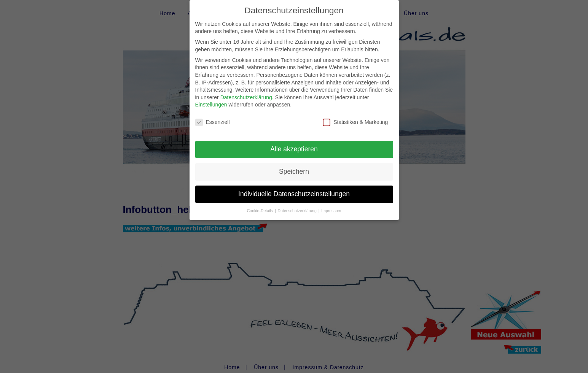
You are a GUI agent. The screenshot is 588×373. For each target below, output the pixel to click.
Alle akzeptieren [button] (294, 143)
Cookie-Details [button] (261, 204)
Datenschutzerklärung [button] (298, 204)
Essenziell (213, 116)
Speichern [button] (294, 165)
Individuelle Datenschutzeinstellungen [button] (294, 187)
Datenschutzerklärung (246, 91)
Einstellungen (211, 98)
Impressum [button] (331, 204)
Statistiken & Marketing (355, 116)
